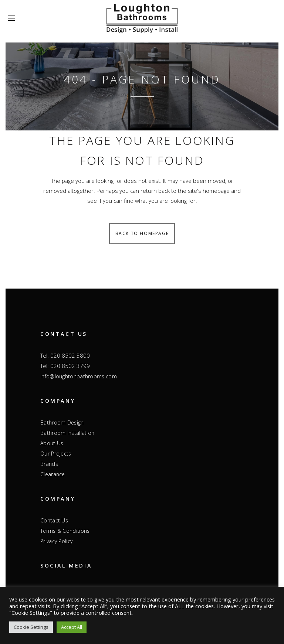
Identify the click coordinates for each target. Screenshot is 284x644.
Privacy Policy (56, 541)
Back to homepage (142, 233)
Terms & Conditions (65, 531)
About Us (52, 443)
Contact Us (54, 520)
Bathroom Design (62, 422)
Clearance (53, 474)
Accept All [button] (72, 627)
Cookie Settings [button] (31, 627)
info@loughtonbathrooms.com (79, 376)
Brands (49, 464)
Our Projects (56, 454)
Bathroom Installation (67, 433)
